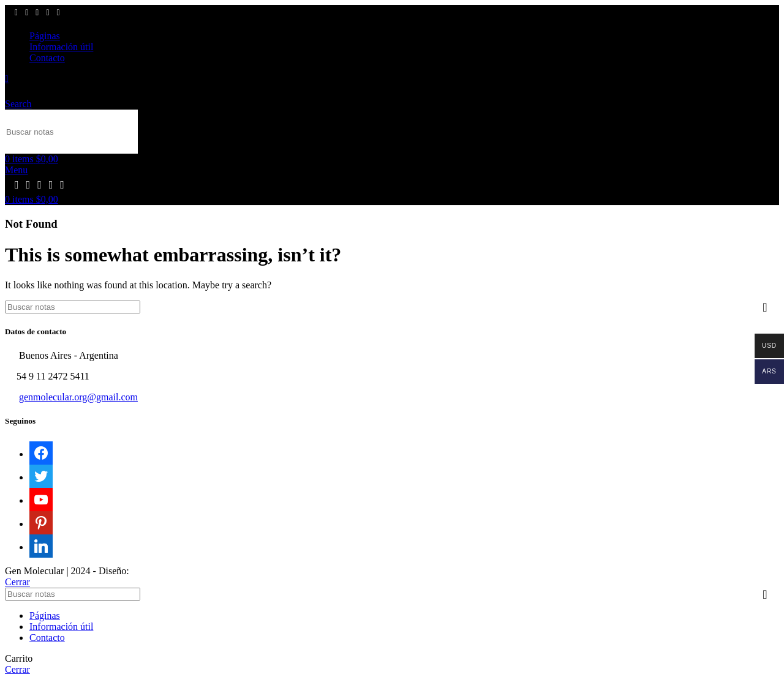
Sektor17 (149, 571)
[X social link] (27, 13)
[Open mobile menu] (16, 170)
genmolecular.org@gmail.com (78, 397)
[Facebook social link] (16, 13)
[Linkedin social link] (58, 13)
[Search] (71, 132)
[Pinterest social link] (47, 13)
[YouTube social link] (37, 13)
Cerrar (17, 582)
